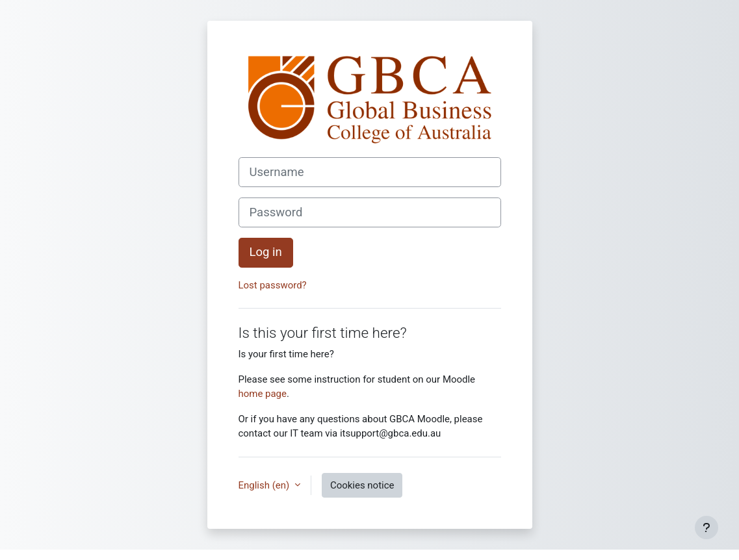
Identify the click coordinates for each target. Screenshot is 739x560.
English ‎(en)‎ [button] (265, 485)
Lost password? (273, 285)
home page (263, 394)
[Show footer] (707, 528)
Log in (266, 252)
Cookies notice (362, 485)
